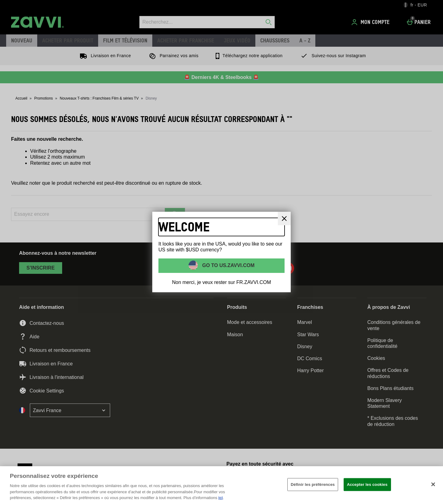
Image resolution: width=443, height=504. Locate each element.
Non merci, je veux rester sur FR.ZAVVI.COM (221, 282)
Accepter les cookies (367, 484)
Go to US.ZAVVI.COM (228, 265)
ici (221, 498)
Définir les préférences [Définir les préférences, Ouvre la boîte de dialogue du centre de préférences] (313, 484)
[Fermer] (284, 219)
